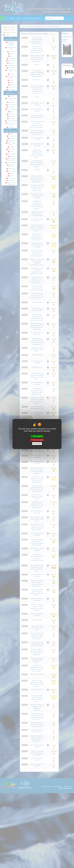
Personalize (37, 444)
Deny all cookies (37, 440)
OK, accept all (37, 436)
